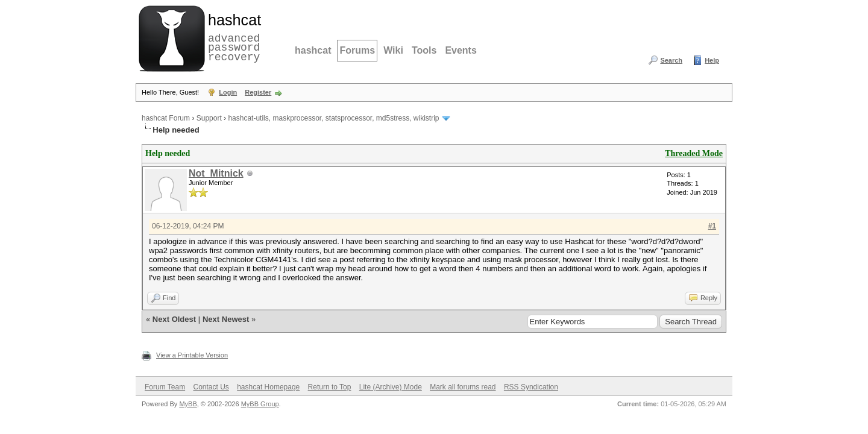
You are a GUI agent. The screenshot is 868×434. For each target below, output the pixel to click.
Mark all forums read (463, 387)
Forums (357, 50)
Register (258, 92)
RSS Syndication (531, 387)
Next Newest (226, 319)
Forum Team (165, 387)
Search (671, 60)
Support (209, 118)
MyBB (188, 404)
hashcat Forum (166, 118)
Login (228, 92)
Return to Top (330, 387)
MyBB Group (260, 404)
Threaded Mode (694, 153)
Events (461, 50)
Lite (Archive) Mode (391, 387)
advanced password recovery (232, 37)
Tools (424, 50)
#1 (712, 226)
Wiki (393, 50)
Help (712, 60)
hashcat (313, 50)
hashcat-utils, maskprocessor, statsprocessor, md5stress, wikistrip (333, 118)
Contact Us (211, 387)
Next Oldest (174, 319)
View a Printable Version (192, 355)
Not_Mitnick (216, 173)
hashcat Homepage (268, 387)
